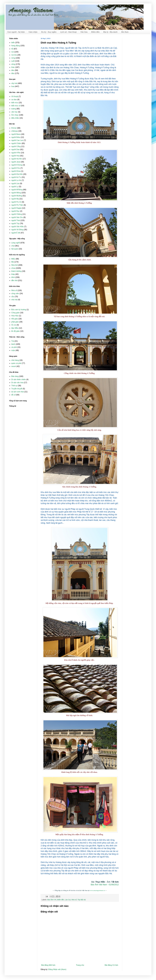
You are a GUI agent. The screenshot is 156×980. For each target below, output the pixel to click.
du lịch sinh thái (18, 392)
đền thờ (14, 280)
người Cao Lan (17, 140)
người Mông (16, 193)
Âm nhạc (15, 115)
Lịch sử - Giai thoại (68, 32)
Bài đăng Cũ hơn (111, 965)
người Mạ (15, 199)
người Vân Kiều (17, 227)
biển (13, 43)
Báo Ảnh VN (52, 900)
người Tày (15, 223)
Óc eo (14, 325)
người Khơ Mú (17, 174)
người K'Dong (17, 165)
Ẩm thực (125, 32)
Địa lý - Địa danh (110, 32)
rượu (13, 350)
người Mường (17, 196)
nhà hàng (15, 360)
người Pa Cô (16, 202)
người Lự (15, 187)
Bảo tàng (15, 376)
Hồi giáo (15, 319)
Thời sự (14, 386)
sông (13, 64)
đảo (13, 73)
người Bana (16, 134)
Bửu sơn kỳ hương (19, 310)
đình (13, 277)
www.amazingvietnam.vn (97, 890)
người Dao (15, 149)
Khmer (14, 128)
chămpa (15, 131)
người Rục (15, 211)
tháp (13, 274)
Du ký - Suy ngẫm (49, 32)
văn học (14, 112)
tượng (14, 109)
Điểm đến (95, 32)
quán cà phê (16, 363)
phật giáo (15, 322)
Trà (13, 341)
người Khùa (16, 171)
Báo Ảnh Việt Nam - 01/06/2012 (105, 885)
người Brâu (16, 137)
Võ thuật (15, 96)
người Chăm (16, 143)
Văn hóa (84, 32)
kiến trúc (15, 103)
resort (14, 366)
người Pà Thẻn (17, 205)
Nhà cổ (74, 900)
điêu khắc (15, 118)
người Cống (16, 146)
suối (13, 61)
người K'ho (16, 168)
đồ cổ (13, 395)
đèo (13, 70)
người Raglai (16, 208)
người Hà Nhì (17, 159)
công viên (15, 293)
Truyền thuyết (17, 389)
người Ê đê (16, 233)
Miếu (13, 259)
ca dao (14, 100)
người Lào (15, 183)
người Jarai (16, 162)
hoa (13, 86)
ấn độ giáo (15, 331)
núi (12, 52)
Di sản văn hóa (17, 383)
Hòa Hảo (15, 316)
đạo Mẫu (15, 328)
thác (13, 67)
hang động (16, 46)
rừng (13, 58)
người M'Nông (17, 190)
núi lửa (14, 55)
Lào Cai (68, 900)
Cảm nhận (33, 32)
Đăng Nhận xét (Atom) (57, 969)
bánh (13, 344)
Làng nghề (16, 243)
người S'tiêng (17, 214)
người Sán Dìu (17, 217)
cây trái (14, 83)
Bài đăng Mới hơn (48, 965)
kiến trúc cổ (16, 106)
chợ (13, 246)
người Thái (16, 220)
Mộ (13, 262)
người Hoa (15, 156)
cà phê (14, 347)
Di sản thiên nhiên (19, 379)
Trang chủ (80, 965)
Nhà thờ (14, 265)
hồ (12, 49)
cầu (13, 297)
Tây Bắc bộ (82, 900)
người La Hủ (16, 180)
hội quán (15, 249)
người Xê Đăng (17, 230)
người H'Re (16, 153)
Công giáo (15, 313)
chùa (13, 268)
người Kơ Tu (16, 177)
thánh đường (16, 271)
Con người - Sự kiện (16, 32)
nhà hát (14, 300)
